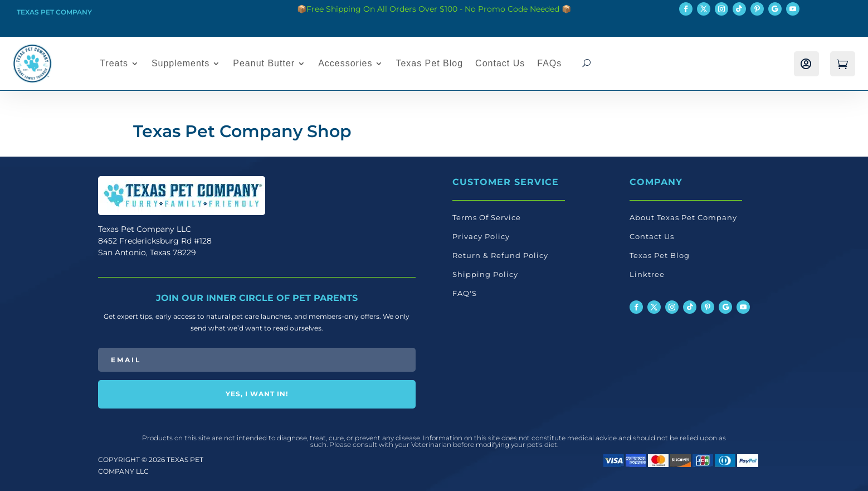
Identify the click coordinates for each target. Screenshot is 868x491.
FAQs (549, 63)
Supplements (181, 63)
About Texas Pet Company (683, 217)
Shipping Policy (485, 274)
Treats (114, 63)
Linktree (647, 274)
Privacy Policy (481, 236)
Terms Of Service (487, 217)
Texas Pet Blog (429, 63)
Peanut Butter (264, 63)
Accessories (345, 63)
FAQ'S (465, 293)
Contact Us (500, 63)
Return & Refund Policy (500, 255)
